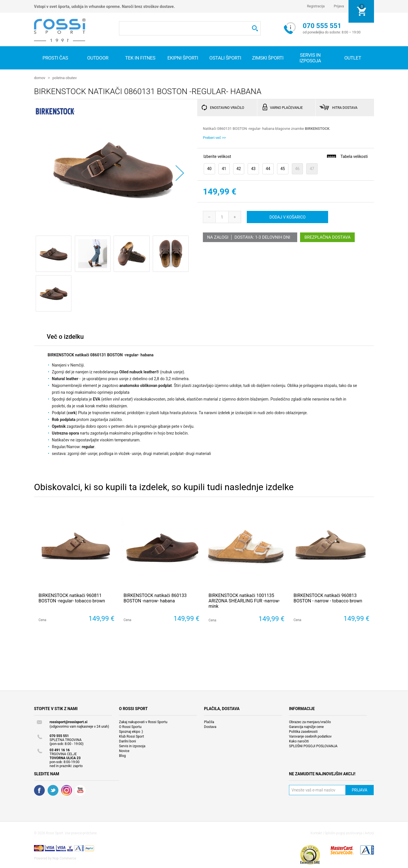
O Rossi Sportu (130, 727)
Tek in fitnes (140, 58)
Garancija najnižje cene (306, 727)
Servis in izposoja (132, 746)
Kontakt (316, 833)
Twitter (53, 790)
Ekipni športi (183, 58)
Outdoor (98, 58)
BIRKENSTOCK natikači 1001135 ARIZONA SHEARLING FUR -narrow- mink (244, 601)
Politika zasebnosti (303, 731)
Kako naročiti (299, 741)
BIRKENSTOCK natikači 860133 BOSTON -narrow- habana (155, 598)
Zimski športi (268, 58)
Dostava (210, 727)
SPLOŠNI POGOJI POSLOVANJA (313, 746)
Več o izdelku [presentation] (65, 336)
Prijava (339, 6)
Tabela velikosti (347, 156)
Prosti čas (55, 58)
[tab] (65, 338)
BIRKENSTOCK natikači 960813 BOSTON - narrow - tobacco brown (328, 598)
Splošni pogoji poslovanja (343, 833)
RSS (67, 790)
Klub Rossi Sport (131, 736)
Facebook (39, 790)
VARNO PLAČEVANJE (286, 107)
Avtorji (369, 833)
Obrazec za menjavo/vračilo (310, 722)
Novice (124, 751)
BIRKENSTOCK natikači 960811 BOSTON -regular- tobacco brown (72, 598)
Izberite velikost (217, 156)
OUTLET (353, 58)
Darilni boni (127, 741)
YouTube (80, 790)
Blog (122, 755)
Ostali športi (225, 58)
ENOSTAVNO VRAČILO (227, 107)
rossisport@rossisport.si (68, 722)
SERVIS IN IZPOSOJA (310, 58)
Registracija (316, 6)
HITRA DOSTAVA (345, 107)
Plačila (209, 722)
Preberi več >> (214, 137)
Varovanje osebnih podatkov (310, 736)
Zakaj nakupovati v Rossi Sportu (143, 722)
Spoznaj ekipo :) (131, 731)
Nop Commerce (64, 858)
